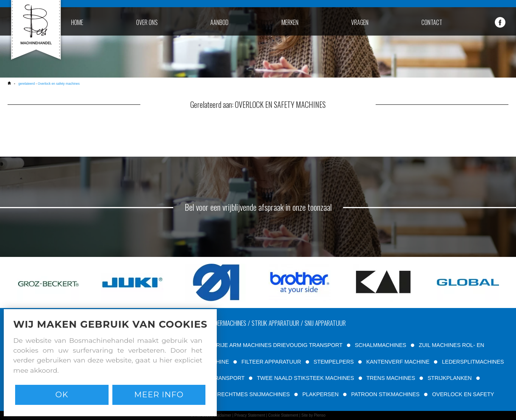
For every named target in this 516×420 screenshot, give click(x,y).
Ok (62, 394)
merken (290, 22)
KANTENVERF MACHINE (398, 362)
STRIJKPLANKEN (450, 378)
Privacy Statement (250, 415)
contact (432, 22)
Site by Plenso (313, 415)
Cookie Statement (283, 415)
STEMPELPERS (334, 362)
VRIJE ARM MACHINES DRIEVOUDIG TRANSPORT (277, 345)
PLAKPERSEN (320, 394)
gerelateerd (26, 84)
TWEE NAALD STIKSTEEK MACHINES (305, 378)
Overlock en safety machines (59, 84)
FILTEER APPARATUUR (271, 362)
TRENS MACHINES (391, 378)
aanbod (219, 22)
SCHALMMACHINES (381, 345)
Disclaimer (223, 415)
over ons (147, 22)
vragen (360, 22)
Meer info (159, 394)
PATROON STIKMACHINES (385, 394)
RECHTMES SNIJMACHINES (253, 394)
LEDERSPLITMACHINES (473, 362)
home (77, 22)
